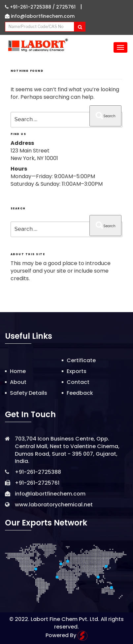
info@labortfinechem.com (40, 16)
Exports (77, 371)
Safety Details (29, 393)
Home (18, 371)
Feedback (80, 393)
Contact (78, 382)
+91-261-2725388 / (31, 7)
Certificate (81, 360)
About (18, 382)
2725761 (66, 7)
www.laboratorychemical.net (54, 505)
